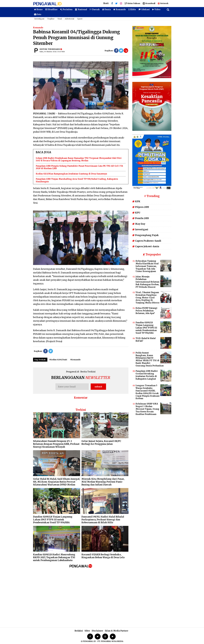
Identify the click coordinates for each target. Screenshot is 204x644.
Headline (51, 9)
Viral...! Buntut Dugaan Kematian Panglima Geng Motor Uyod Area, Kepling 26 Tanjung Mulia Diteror (148, 298)
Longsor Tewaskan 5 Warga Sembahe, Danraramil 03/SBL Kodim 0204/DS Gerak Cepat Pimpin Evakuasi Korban (148, 392)
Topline (51, 19)
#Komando (75, 360)
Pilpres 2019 (141, 207)
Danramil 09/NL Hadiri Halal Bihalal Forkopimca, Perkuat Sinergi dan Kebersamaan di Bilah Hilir (103, 520)
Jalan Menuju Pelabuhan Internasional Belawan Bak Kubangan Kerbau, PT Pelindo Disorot (147, 282)
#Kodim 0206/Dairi (58, 360)
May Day (139, 224)
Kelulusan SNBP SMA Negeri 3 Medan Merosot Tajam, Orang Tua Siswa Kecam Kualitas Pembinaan (147, 409)
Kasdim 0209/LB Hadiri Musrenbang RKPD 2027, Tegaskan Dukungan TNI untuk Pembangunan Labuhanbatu (54, 557)
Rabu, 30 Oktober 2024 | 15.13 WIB (52, 52)
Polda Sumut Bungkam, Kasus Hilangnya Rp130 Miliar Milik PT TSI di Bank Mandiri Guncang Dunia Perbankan (150, 359)
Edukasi (144, 9)
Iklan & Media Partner (117, 631)
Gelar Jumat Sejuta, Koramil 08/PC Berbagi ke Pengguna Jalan (101, 443)
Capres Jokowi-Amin (146, 246)
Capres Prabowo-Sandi (147, 241)
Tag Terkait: (40, 360)
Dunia (106, 9)
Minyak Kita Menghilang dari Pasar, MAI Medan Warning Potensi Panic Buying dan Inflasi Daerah (103, 482)
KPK (136, 201)
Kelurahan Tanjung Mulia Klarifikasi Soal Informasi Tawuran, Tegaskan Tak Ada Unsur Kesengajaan (147, 266)
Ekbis (132, 9)
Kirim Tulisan (132, 3)
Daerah (95, 9)
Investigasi (39, 19)
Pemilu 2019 (141, 218)
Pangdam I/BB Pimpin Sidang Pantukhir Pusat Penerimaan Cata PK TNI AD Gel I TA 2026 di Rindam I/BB (79, 167)
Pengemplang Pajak (146, 235)
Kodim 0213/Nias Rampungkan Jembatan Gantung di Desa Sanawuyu (71, 174)
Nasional (81, 9)
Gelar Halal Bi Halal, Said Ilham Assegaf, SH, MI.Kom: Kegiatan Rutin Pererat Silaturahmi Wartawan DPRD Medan (56, 482)
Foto (38, 14)
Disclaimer (97, 631)
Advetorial (69, 19)
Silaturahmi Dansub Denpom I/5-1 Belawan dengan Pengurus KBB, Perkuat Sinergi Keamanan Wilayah (56, 444)
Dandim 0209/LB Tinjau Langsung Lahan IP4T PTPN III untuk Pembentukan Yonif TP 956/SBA (53, 520)
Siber (87, 631)
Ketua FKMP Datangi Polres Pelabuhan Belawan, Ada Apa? (146, 311)
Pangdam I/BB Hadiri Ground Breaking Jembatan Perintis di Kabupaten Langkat (147, 375)
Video (156, 9)
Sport (80, 19)
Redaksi (79, 631)
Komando (120, 9)
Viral (60, 19)
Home (38, 9)
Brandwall (149, 3)
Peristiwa (66, 9)
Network (163, 3)
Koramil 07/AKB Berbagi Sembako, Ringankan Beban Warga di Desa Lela (103, 556)
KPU (136, 213)
